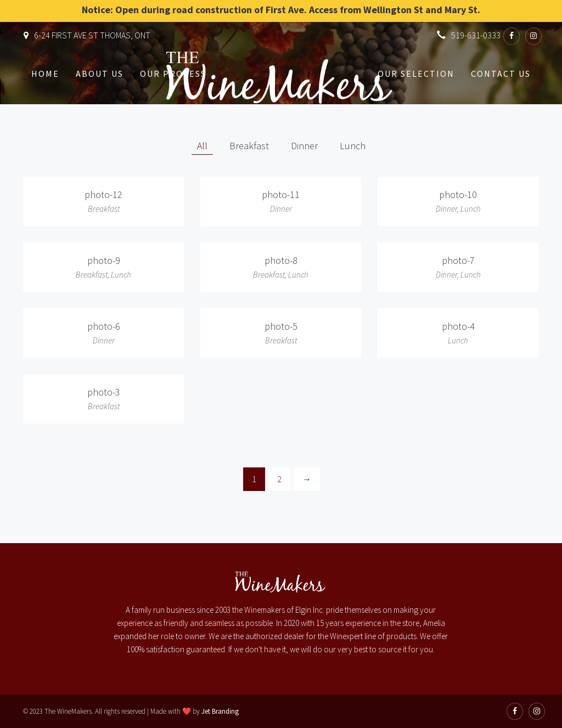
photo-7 (458, 260)
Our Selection (416, 74)
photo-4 (458, 326)
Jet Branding (220, 711)
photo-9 (104, 260)
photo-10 (458, 194)
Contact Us (501, 74)
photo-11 (281, 194)
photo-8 (281, 260)
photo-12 (103, 194)
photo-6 (104, 326)
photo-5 (281, 326)
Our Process (173, 74)
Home (45, 74)
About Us (100, 74)
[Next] (307, 479)
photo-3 (104, 392)
